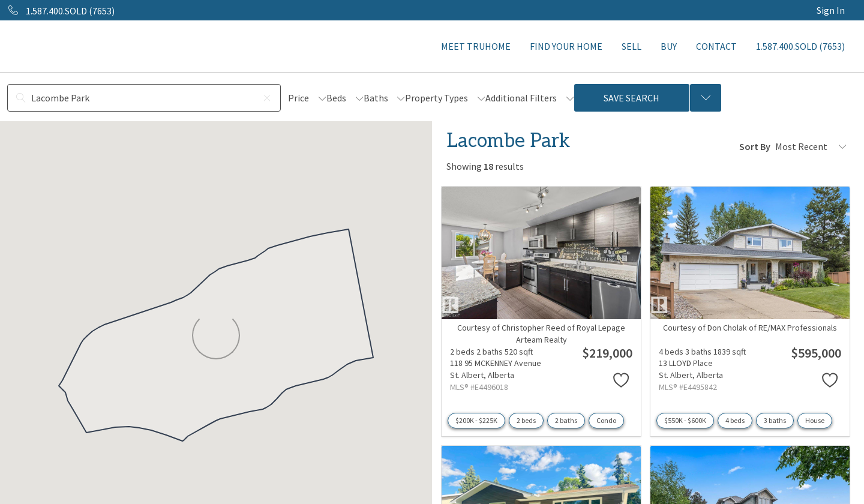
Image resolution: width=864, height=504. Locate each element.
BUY (669, 46)
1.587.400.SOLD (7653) (800, 46)
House (815, 420)
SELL (631, 46)
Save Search (631, 98)
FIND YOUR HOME (566, 46)
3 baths (775, 420)
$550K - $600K (685, 420)
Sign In (831, 10)
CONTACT (716, 46)
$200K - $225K (476, 420)
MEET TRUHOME (476, 46)
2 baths (566, 420)
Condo (606, 420)
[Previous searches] (706, 98)
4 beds (735, 420)
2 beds (526, 420)
